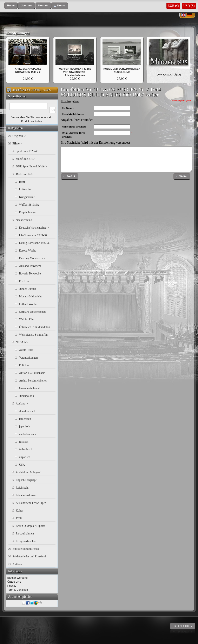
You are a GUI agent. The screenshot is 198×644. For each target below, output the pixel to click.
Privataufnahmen (26, 495)
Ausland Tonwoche (30, 266)
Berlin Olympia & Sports (30, 526)
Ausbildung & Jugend (29, 472)
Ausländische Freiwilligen (31, 503)
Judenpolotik (27, 396)
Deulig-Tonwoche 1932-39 (35, 243)
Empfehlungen (18, 33)
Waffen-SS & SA (29, 205)
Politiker (24, 365)
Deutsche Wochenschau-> (34, 228)
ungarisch (25, 457)
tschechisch (26, 449)
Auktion (17, 564)
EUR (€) (173, 6)
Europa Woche (28, 251)
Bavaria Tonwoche (30, 274)
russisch (24, 442)
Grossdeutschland (29, 388)
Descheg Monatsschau (32, 258)
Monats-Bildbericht (31, 296)
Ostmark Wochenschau (32, 312)
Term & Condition (18, 590)
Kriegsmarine (27, 197)
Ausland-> (22, 404)
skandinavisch (27, 411)
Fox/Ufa (24, 281)
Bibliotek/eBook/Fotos (26, 549)
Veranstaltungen (28, 358)
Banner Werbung (18, 578)
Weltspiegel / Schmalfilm (34, 335)
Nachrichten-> (24, 220)
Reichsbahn (23, 488)
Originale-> (19, 136)
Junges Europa (28, 289)
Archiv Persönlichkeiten (33, 381)
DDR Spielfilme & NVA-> (31, 166)
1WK (19, 518)
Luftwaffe (25, 189)
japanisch (25, 426)
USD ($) (189, 6)
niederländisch (28, 434)
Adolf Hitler (26, 350)
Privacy (12, 586)
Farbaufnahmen (25, 534)
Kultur (20, 511)
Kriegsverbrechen (26, 541)
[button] (11, 6)
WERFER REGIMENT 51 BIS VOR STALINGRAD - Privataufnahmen (75, 72)
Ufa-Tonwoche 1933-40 (33, 235)
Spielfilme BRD (25, 159)
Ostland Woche (28, 304)
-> (17, 144)
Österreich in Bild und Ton (35, 327)
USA (22, 465)
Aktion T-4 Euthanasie (32, 373)
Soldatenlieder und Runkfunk (30, 556)
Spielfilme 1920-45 (27, 151)
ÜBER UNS (14, 582)
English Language (26, 480)
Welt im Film (27, 319)
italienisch (25, 419)
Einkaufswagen (20, 90)
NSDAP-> (22, 342)
